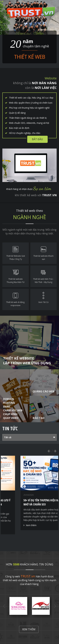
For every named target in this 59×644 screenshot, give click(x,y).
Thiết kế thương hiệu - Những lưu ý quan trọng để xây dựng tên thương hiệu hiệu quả (29, 504)
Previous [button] (49, 451)
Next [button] (55, 451)
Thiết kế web (29, 57)
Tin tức (10, 428)
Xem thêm (14, 529)
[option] (30, 495)
